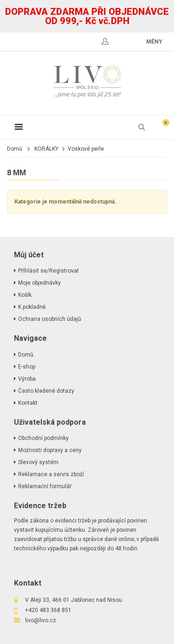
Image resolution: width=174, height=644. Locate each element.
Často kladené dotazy (46, 391)
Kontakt (28, 403)
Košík (25, 295)
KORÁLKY (46, 149)
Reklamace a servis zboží (51, 474)
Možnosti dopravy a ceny (50, 450)
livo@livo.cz (41, 620)
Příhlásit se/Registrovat (48, 271)
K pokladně (32, 307)
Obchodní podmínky (43, 438)
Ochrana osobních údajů (50, 319)
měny (154, 42)
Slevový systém (38, 462)
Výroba (27, 379)
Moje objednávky (39, 283)
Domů (15, 149)
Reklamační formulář (45, 486)
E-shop (27, 367)
